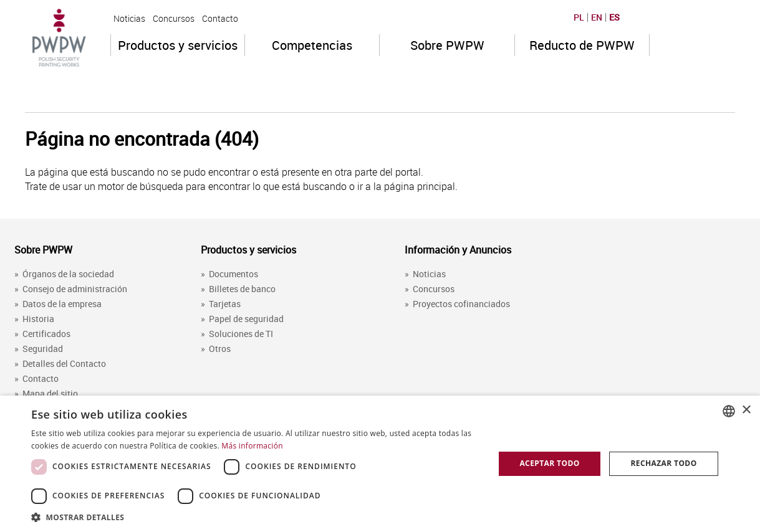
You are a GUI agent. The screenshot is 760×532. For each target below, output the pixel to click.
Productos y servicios (178, 45)
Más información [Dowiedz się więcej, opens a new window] (252, 446)
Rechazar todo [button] (663, 463)
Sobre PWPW (447, 45)
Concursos (174, 18)
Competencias (312, 45)
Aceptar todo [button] (549, 463)
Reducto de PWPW (582, 45)
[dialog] (380, 464)
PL (579, 17)
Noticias (129, 18)
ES (614, 17)
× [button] (746, 410)
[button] (256, 517)
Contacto (220, 18)
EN (597, 17)
